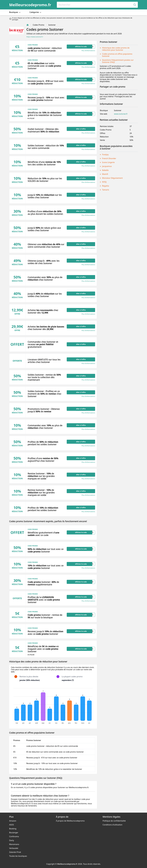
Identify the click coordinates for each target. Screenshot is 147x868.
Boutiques (15, 12)
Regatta (106, 186)
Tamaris (106, 190)
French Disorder (109, 158)
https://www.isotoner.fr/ (35, 37)
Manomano (14, 844)
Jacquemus (107, 166)
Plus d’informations (88, 51)
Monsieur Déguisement (112, 178)
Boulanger (14, 833)
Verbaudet (14, 848)
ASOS (11, 825)
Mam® (105, 174)
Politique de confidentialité (114, 821)
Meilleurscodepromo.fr (30, 5)
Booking (13, 829)
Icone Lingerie (108, 162)
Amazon (13, 821)
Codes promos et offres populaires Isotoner (117, 55)
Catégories (36, 12)
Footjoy (105, 155)
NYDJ (104, 182)
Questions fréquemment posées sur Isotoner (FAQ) (118, 61)
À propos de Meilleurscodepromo (70, 821)
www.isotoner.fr (121, 114)
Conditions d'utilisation (112, 825)
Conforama (14, 836)
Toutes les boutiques (18, 856)
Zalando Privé (15, 852)
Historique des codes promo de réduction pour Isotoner (116, 49)
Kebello (105, 170)
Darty (12, 840)
